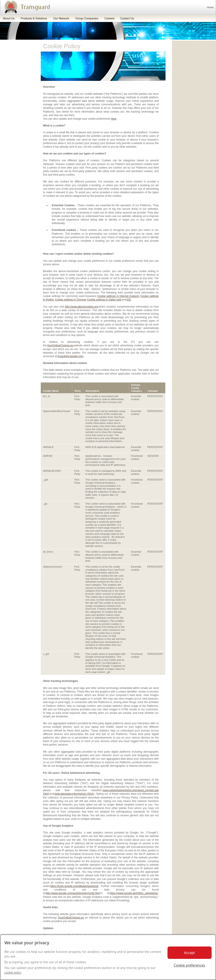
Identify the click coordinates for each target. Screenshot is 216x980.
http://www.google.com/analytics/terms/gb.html (73, 893)
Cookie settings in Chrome (70, 300)
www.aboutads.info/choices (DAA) (74, 794)
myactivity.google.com (70, 356)
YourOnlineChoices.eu (60, 345)
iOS (128, 300)
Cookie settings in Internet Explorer (118, 296)
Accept (189, 953)
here (114, 119)
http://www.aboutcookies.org (82, 307)
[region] (108, 957)
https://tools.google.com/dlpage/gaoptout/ (74, 886)
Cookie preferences (190, 965)
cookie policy (13, 972)
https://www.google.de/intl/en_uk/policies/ (134, 893)
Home (210, 7)
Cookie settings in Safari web (104, 300)
